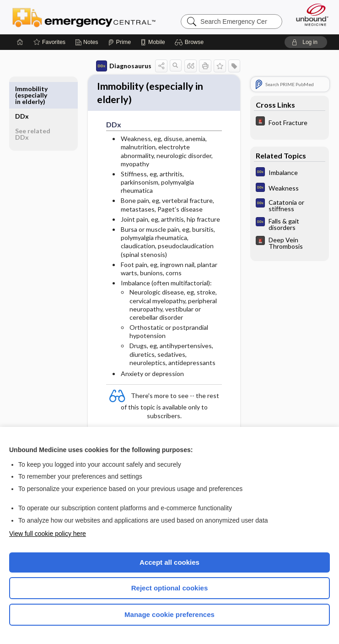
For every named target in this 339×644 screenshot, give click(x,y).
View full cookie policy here (48, 534)
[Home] (20, 42)
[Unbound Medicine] (309, 15)
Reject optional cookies (170, 588)
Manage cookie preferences (169, 614)
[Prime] (119, 42)
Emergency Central (84, 17)
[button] (191, 42)
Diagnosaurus (124, 66)
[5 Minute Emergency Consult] (290, 122)
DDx (22, 89)
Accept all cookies (169, 562)
